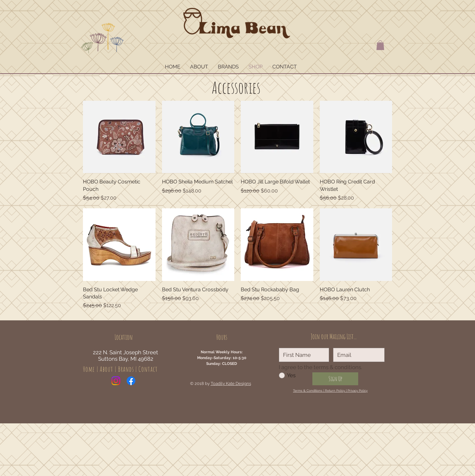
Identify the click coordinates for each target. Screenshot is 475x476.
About (107, 369)
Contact (148, 369)
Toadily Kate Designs (231, 383)
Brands (126, 369)
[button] (380, 45)
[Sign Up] (335, 379)
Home (89, 369)
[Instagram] (116, 381)
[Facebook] (131, 381)
